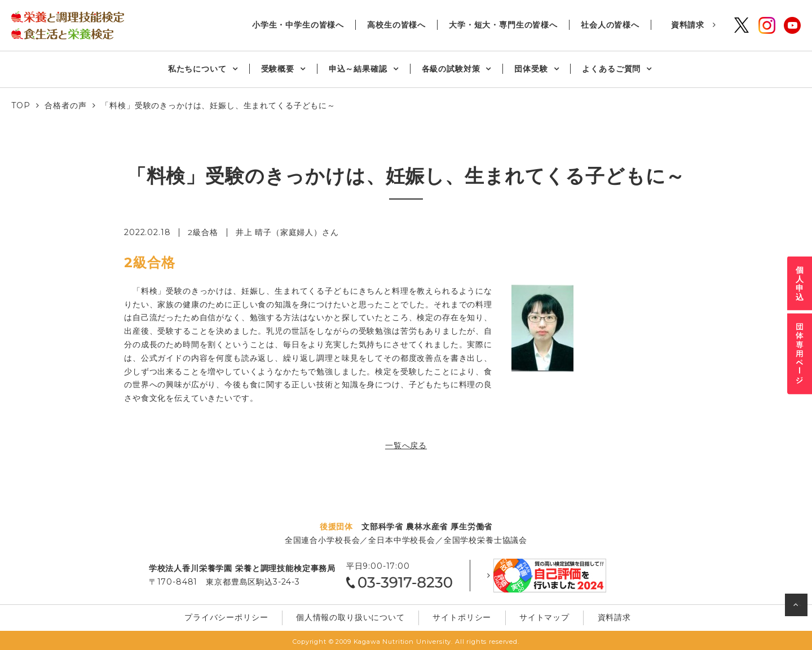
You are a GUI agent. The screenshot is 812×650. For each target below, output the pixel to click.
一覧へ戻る (406, 445)
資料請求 (688, 25)
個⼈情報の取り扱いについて (354, 616)
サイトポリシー (461, 616)
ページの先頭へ (798, 607)
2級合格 (203, 232)
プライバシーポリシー (234, 616)
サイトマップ (538, 616)
